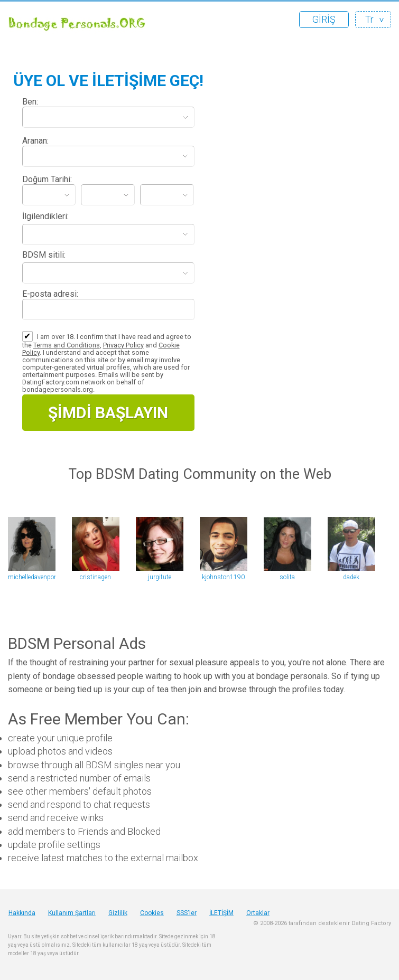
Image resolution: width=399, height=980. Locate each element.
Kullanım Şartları (72, 913)
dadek (351, 577)
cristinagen (95, 577)
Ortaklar (258, 913)
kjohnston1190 (223, 577)
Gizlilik (118, 913)
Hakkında (22, 913)
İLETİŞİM (221, 913)
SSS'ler (187, 913)
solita (287, 577)
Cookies (152, 913)
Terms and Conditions (67, 345)
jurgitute (160, 577)
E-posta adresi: (50, 294)
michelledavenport (32, 577)
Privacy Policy (123, 345)
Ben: (30, 102)
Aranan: (35, 141)
